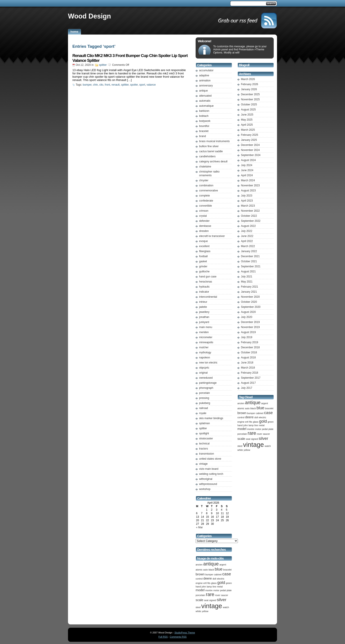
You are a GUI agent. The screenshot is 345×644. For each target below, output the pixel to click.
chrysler (204, 180)
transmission (206, 454)
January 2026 (249, 89)
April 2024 (247, 175)
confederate (206, 201)
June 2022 (247, 236)
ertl (205, 583)
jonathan (204, 317)
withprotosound (208, 484)
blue (219, 569)
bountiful (204, 126)
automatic (205, 101)
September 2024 (251, 155)
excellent (204, 246)
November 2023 (250, 185)
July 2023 (247, 196)
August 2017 (248, 383)
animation (205, 81)
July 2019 (247, 337)
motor (216, 590)
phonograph (206, 388)
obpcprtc (204, 368)
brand (203, 136)
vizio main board (209, 469)
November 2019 (250, 327)
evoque (203, 241)
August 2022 (248, 226)
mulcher (204, 347)
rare (210, 594)
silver (222, 600)
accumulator (206, 70)
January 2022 (249, 251)
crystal (203, 216)
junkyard (204, 322)
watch (226, 607)
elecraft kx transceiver (212, 236)
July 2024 (247, 165)
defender (204, 221)
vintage (203, 464)
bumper (87, 85)
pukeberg (205, 403)
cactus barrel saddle (211, 151)
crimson (204, 211)
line (214, 587)
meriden (204, 332)
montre (209, 590)
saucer (225, 595)
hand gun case (208, 277)
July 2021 (247, 277)
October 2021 (249, 261)
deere (207, 578)
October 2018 (249, 352)
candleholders (207, 156)
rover (218, 595)
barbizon (204, 111)
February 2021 (250, 287)
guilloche (204, 272)
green (229, 583)
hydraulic (204, 287)
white (198, 611)
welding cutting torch (211, 474)
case (227, 574)
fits (209, 583)
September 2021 (251, 266)
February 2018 (250, 373)
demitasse (205, 226)
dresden (204, 231)
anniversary (206, 86)
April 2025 (247, 125)
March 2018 (248, 368)
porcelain (205, 393)
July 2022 (247, 231)
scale (199, 600)
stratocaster (206, 439)
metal (220, 587)
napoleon (205, 358)
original (203, 373)
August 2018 (248, 358)
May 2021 (247, 282)
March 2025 (248, 130)
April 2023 (247, 201)
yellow (205, 611)
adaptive (204, 75)
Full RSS (163, 637)
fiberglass (205, 251)
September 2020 (251, 307)
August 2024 (248, 160)
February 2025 (250, 135)
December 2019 (250, 322)
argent (223, 565)
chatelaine (205, 167)
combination (206, 185)
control (199, 579)
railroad (204, 408)
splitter (103, 65)
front (107, 85)
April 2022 (247, 241)
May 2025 (247, 120)
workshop (205, 489)
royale (203, 413)
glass (214, 583)
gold (221, 583)
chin (95, 85)
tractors (204, 449)
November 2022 (250, 211)
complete (205, 196)
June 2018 (247, 363)
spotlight (204, 433)
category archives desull (213, 161)
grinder (203, 266)
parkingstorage (208, 383)
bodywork (205, 121)
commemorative (208, 191)
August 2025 (248, 110)
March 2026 (248, 79)
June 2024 (247, 170)
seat (206, 600)
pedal (223, 590)
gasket (203, 261)
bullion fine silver (209, 146)
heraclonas (206, 282)
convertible (206, 206)
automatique (206, 106)
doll (214, 579)
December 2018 (250, 347)
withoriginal (206, 479)
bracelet (204, 131)
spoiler (134, 85)
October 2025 (249, 105)
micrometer (206, 337)
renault (116, 85)
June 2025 (247, 115)
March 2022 (248, 246)
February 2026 (250, 84)
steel (198, 607)
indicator (204, 292)
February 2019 (250, 342)
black (211, 570)
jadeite (203, 307)
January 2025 (249, 140)
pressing (204, 398)
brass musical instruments (214, 141)
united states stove (210, 459)
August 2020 (248, 312)
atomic (199, 570)
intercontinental (208, 297)
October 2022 (249, 216)
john (204, 587)
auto (206, 570)
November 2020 (250, 297)
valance (151, 85)
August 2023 (248, 191)
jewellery (204, 312)
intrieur (203, 302)
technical (204, 444)
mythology (205, 352)
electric (221, 579)
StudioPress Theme (185, 633)
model (200, 590)
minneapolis (206, 342)
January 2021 (249, 292)
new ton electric (208, 363)
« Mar (199, 527)
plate (229, 590)
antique (203, 91)
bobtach (204, 116)
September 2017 (251, 378)
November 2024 (250, 150)
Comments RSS (178, 637)
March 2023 (248, 206)
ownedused (206, 378)
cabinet (218, 574)
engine (199, 583)
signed (213, 600)
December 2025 (250, 94)
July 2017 (247, 388)
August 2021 (248, 272)
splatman (205, 423)
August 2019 (248, 332)
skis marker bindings (211, 418)
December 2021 (250, 256)
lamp (209, 587)
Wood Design (89, 16)
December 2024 (250, 145)
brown (200, 574)
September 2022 (251, 221)
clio (101, 85)
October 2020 (249, 302)
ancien (199, 565)
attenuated (205, 96)
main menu (206, 327)
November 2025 (250, 99)
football (203, 256)
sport (142, 85)
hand (198, 587)
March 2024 (248, 180)
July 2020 (247, 317)
